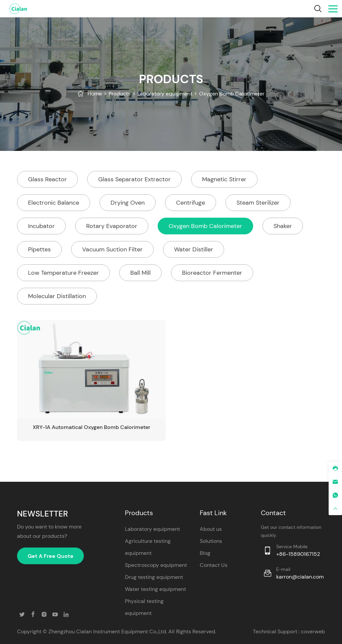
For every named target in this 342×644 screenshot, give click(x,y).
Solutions (211, 541)
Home (95, 94)
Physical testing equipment (144, 607)
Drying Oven (128, 203)
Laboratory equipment (165, 94)
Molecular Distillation (57, 296)
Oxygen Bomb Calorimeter (232, 94)
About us (211, 529)
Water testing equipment (155, 589)
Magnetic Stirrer (224, 179)
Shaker (283, 226)
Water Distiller (194, 249)
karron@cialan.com (300, 577)
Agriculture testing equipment (148, 547)
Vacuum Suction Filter (112, 249)
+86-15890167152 (298, 554)
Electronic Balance (54, 203)
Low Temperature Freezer (63, 273)
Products (120, 94)
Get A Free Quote (51, 556)
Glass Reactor (47, 179)
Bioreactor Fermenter (212, 273)
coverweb (313, 631)
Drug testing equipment (154, 577)
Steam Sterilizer (258, 203)
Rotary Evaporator (112, 226)
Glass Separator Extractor (134, 179)
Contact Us (214, 565)
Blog (205, 553)
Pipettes (39, 249)
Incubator (41, 226)
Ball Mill (140, 273)
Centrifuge (191, 203)
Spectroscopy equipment (156, 565)
